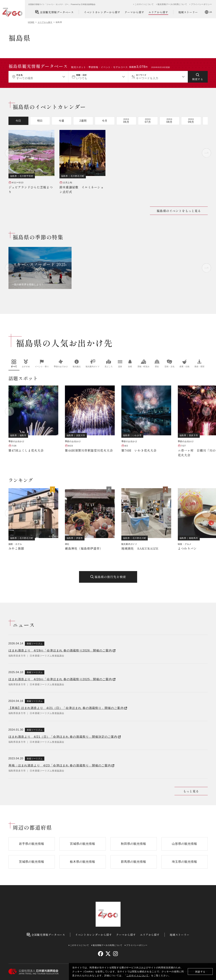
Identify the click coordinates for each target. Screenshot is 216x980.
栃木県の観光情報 (83, 862)
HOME (31, 22)
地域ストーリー (188, 12)
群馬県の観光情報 (134, 862)
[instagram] (115, 954)
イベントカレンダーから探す (102, 12)
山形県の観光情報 (185, 844)
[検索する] (198, 77)
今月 (105, 121)
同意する (200, 972)
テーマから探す (134, 12)
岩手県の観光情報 (32, 844)
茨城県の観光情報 (32, 862)
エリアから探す (158, 12)
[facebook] (101, 954)
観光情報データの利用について (172, 4)
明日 (40, 121)
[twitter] (108, 954)
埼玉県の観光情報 (185, 862)
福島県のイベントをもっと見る (179, 211)
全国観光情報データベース (54, 12)
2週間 (83, 121)
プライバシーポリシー (201, 4)
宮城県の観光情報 (83, 844)
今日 (18, 121)
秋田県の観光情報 (134, 844)
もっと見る (191, 791)
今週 (62, 121)
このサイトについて (137, 976)
